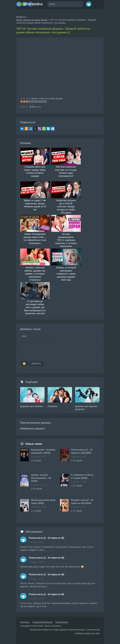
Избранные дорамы (32, 429)
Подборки (32, 382)
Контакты (25, 622)
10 (45, 102)
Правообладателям (42, 622)
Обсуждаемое (34, 532)
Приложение (62, 622)
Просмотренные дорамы (36, 423)
